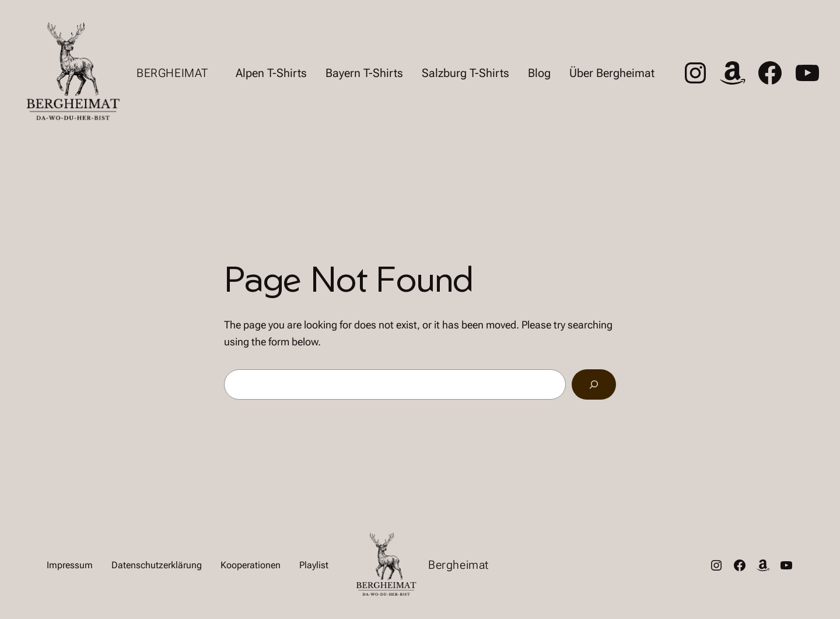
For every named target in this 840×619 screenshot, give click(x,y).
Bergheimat (172, 73)
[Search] (594, 384)
